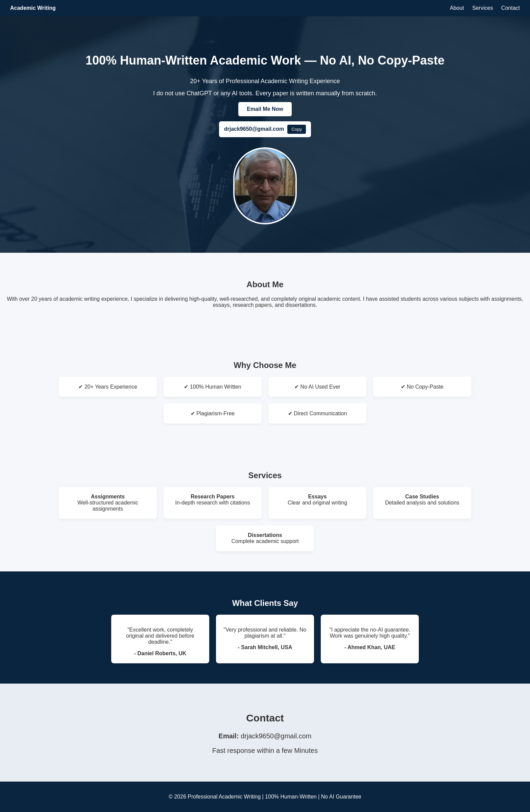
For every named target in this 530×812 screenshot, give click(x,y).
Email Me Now (265, 109)
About (457, 8)
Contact (511, 8)
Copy (297, 129)
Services (483, 8)
